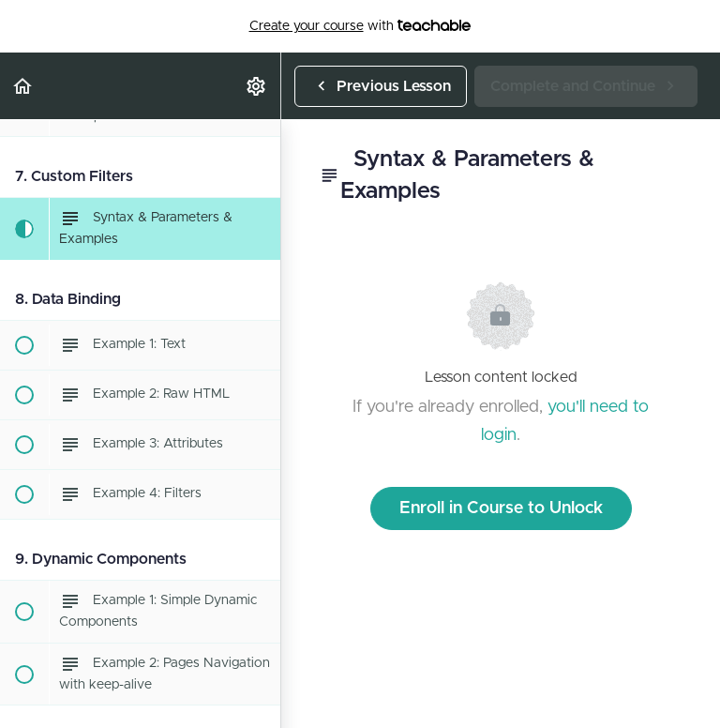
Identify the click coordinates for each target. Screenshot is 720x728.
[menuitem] (257, 86)
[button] (23, 86)
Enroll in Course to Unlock (501, 508)
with (360, 26)
